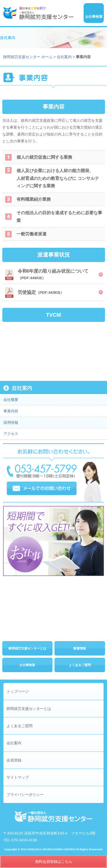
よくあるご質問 (80, 665)
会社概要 (11, 400)
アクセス (11, 434)
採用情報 (11, 423)
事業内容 (11, 411)
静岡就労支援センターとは (27, 648)
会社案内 (64, 57)
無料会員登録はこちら (54, 862)
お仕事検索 (27, 665)
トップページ (18, 691)
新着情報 (80, 648)
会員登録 (14, 760)
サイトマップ (18, 777)
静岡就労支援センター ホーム (28, 57)
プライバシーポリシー (25, 795)
